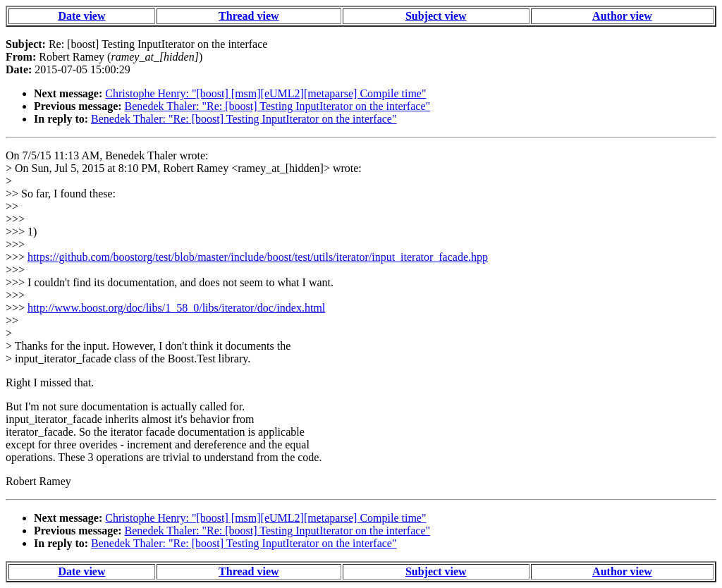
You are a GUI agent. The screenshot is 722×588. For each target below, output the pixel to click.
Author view (622, 16)
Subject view (436, 16)
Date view (81, 16)
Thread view (249, 16)
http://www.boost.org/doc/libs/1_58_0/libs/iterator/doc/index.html (176, 308)
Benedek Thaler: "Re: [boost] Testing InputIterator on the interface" (277, 106)
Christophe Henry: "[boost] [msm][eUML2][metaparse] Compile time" (265, 93)
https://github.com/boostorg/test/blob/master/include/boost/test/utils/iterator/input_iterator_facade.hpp (258, 257)
